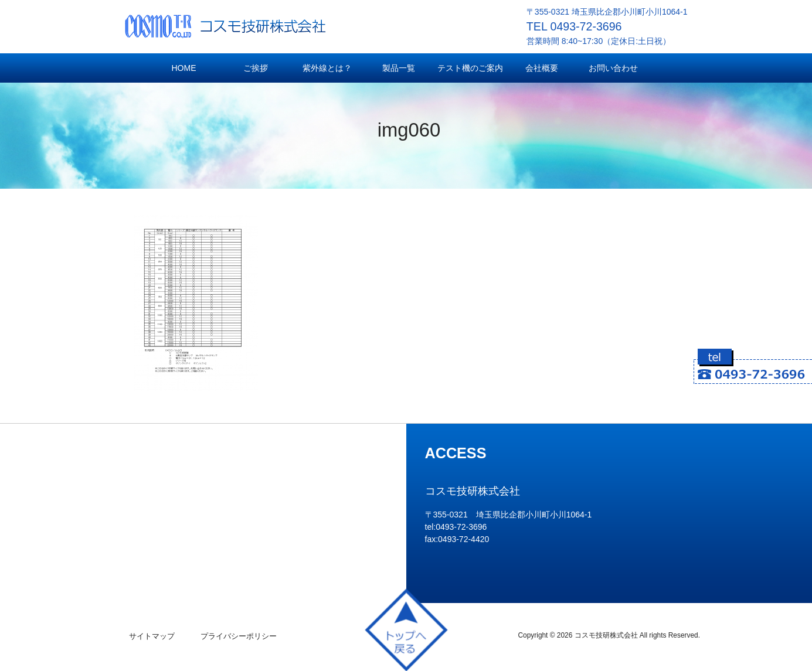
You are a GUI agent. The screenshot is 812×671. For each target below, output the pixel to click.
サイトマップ (152, 636)
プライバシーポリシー (239, 636)
